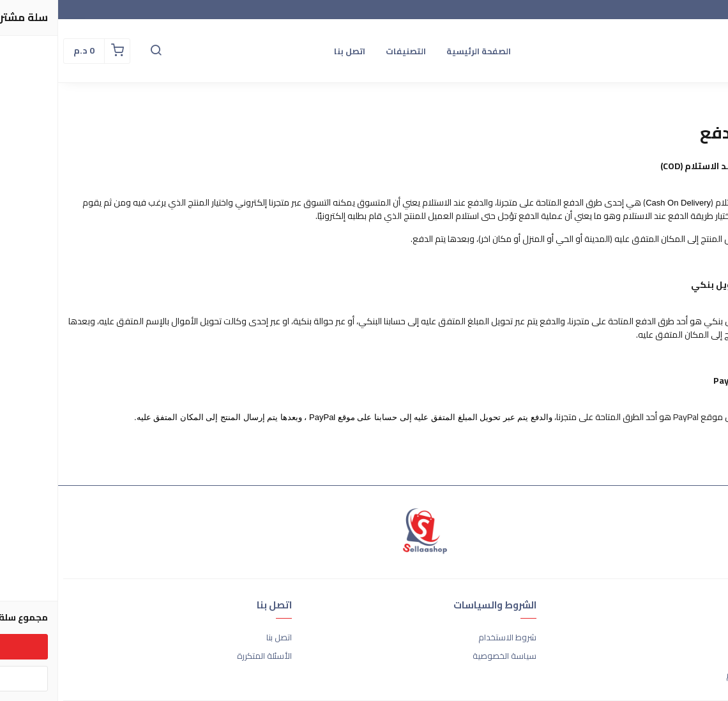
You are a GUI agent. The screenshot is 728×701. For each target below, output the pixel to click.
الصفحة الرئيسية (421, 51)
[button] (98, 51)
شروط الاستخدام (449, 638)
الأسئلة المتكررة (206, 656)
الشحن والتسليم (695, 675)
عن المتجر (707, 638)
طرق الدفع (704, 656)
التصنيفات (348, 51)
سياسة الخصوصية (446, 656)
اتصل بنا (292, 51)
